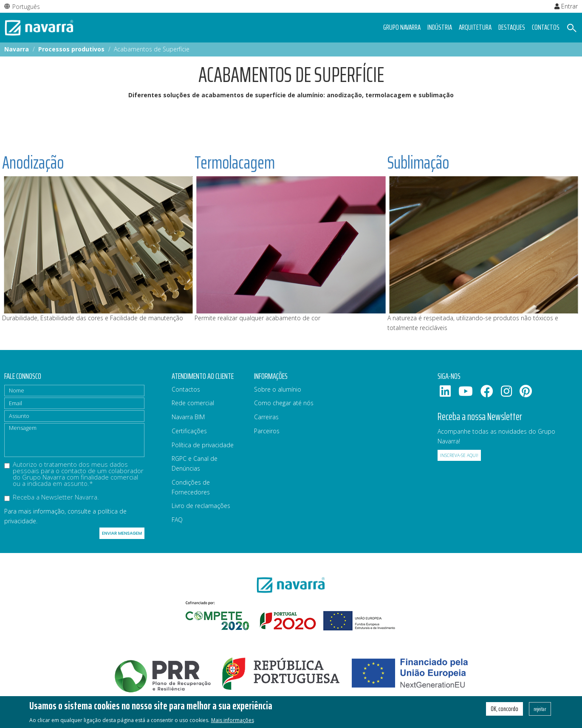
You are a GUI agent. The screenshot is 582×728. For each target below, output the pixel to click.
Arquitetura (475, 27)
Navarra (17, 49)
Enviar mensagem (122, 533)
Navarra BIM (188, 417)
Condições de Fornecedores (191, 487)
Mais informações (233, 723)
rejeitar (540, 711)
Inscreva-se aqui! (459, 455)
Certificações (189, 431)
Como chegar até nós (284, 403)
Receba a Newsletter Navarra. (52, 498)
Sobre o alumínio (278, 389)
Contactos (546, 27)
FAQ (177, 520)
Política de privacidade (203, 445)
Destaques (512, 27)
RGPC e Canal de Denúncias (195, 463)
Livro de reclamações (201, 506)
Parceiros (267, 431)
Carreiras (266, 417)
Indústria (440, 27)
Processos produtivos (71, 49)
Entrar (566, 6)
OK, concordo (504, 711)
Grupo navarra (402, 27)
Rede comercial (193, 403)
